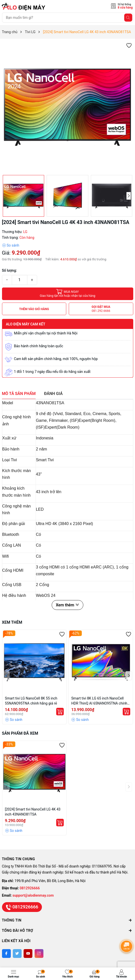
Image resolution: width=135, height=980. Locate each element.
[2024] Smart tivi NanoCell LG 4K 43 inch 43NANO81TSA (33, 812)
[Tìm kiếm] (128, 18)
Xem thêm (67, 605)
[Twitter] (17, 954)
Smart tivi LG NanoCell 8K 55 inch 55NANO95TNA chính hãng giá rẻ (31, 701)
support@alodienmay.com (33, 895)
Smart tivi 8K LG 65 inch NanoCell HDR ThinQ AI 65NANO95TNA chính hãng (99, 701)
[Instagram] (39, 954)
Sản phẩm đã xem (20, 733)
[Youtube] (28, 954)
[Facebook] (6, 954)
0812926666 (30, 888)
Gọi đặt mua (101, 309)
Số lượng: (10, 270)
